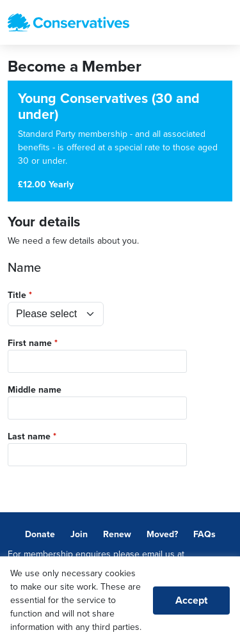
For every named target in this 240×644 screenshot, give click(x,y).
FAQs (204, 534)
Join (79, 534)
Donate (40, 534)
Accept (191, 601)
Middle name (35, 390)
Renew (117, 534)
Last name (29, 436)
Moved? (162, 534)
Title (17, 295)
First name (30, 343)
